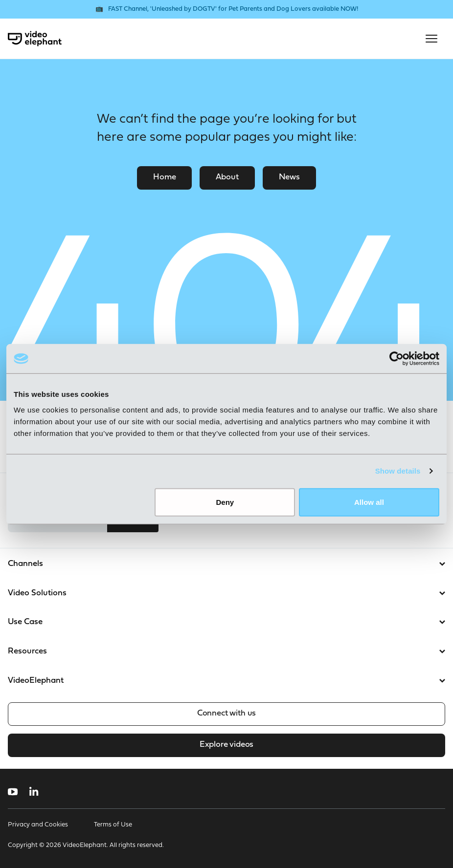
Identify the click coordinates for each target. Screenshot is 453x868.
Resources (226, 651)
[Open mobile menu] (431, 39)
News (289, 177)
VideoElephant (226, 681)
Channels (226, 564)
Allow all (369, 502)
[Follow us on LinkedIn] (34, 792)
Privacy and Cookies (38, 825)
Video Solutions (226, 593)
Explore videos (226, 745)
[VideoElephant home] (35, 39)
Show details (398, 471)
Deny (225, 502)
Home (164, 177)
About (227, 177)
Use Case (226, 622)
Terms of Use (113, 825)
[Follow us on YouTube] (13, 792)
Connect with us (226, 713)
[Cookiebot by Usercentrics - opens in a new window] (396, 359)
